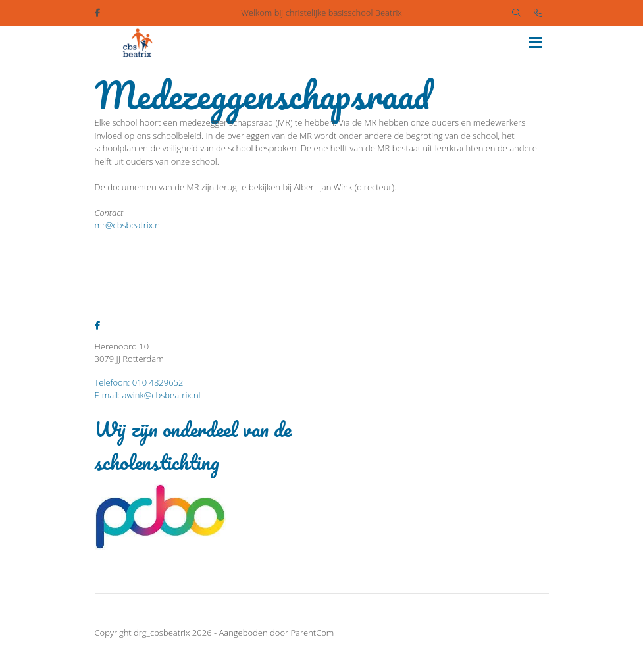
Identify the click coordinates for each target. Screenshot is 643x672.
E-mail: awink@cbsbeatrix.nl (148, 395)
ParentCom (312, 633)
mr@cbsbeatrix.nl (128, 225)
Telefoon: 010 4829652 (139, 382)
